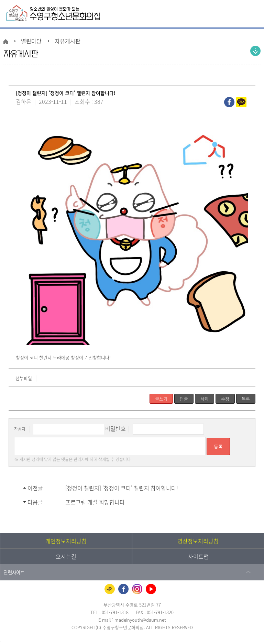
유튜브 (151, 589)
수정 (225, 399)
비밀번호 (115, 428)
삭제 (205, 399)
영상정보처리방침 (198, 541)
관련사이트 (14, 572)
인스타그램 (137, 589)
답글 (184, 399)
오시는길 (66, 556)
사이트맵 (198, 556)
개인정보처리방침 (66, 541)
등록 (218, 446)
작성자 (20, 429)
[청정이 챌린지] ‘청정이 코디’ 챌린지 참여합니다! (122, 488)
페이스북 (123, 589)
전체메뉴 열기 (254, 12)
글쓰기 (161, 399)
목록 (246, 399)
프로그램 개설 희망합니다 (95, 502)
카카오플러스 (110, 589)
